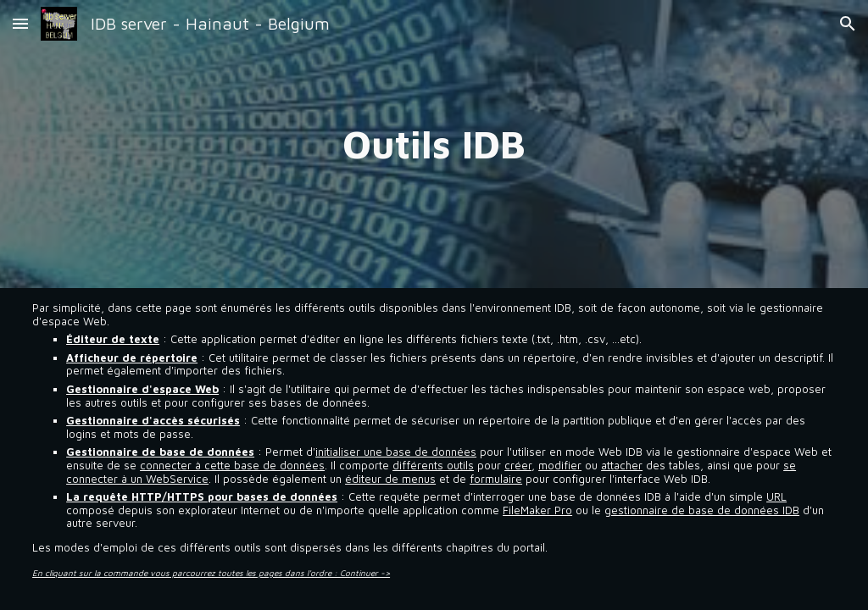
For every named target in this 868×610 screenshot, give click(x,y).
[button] (20, 23)
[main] (434, 144)
